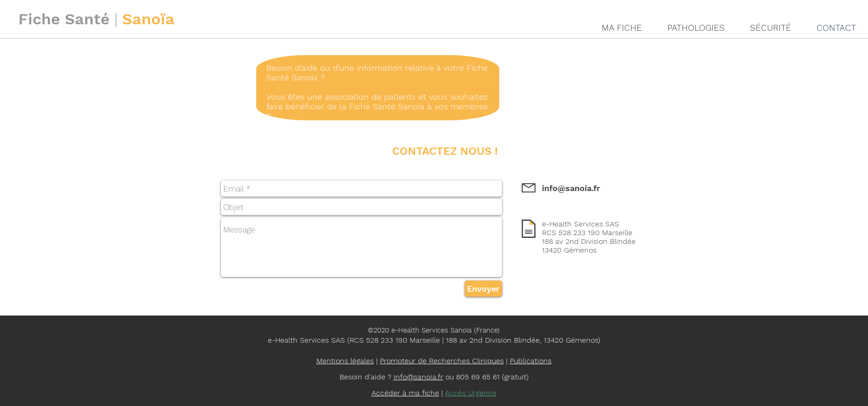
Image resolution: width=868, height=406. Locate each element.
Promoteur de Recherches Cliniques (442, 361)
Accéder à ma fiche (405, 393)
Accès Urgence (471, 393)
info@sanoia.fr (571, 188)
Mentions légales (345, 361)
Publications (531, 361)
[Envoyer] (483, 289)
